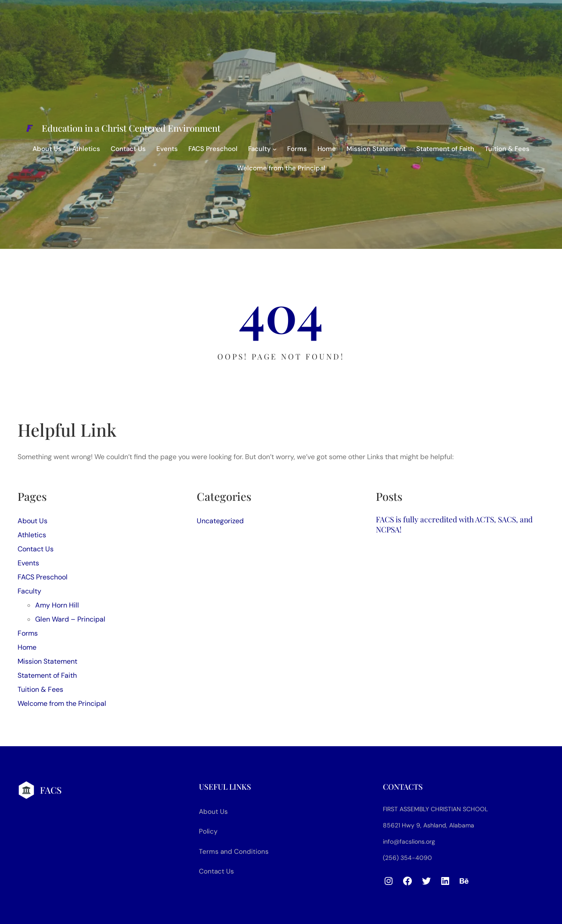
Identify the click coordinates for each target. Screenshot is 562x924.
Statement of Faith (445, 149)
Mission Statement (376, 149)
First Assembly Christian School (435, 809)
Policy (208, 831)
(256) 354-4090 (407, 858)
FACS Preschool (213, 149)
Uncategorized (220, 521)
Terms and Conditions (234, 852)
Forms (297, 149)
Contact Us (128, 149)
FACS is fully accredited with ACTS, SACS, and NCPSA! (454, 524)
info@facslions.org (409, 841)
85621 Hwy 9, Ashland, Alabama (429, 825)
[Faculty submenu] (275, 149)
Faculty (259, 149)
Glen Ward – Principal (70, 619)
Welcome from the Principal (281, 168)
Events (167, 149)
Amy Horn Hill (57, 605)
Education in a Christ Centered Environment (131, 128)
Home (327, 149)
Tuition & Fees (507, 149)
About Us (47, 149)
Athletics (86, 149)
